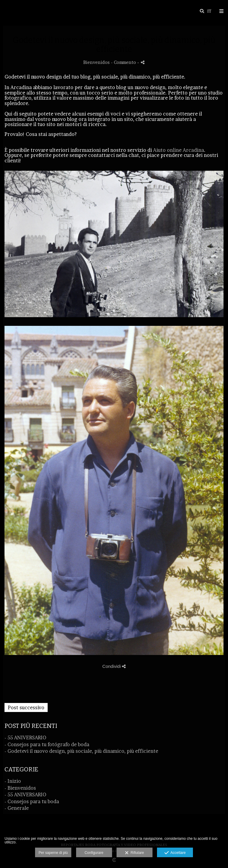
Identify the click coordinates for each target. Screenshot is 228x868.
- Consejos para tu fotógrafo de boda (47, 744)
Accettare (175, 853)
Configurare (94, 853)
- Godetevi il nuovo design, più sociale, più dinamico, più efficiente (81, 751)
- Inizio (13, 781)
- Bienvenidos (20, 788)
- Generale (17, 808)
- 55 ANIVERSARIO (25, 737)
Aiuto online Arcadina (179, 150)
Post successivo (26, 707)
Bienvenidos (96, 62)
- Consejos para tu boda (32, 801)
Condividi (114, 666)
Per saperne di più (53, 853)
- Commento (124, 62)
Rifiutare (134, 853)
